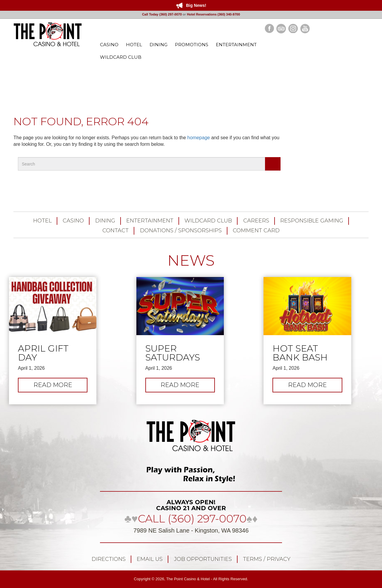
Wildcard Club (208, 221)
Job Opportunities (203, 559)
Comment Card (256, 230)
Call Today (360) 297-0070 (162, 14)
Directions (109, 559)
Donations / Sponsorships (181, 230)
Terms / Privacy (267, 559)
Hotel (42, 221)
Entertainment (150, 221)
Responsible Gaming (312, 221)
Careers (256, 221)
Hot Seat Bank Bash (300, 353)
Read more (61, 386)
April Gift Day (43, 353)
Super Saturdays (173, 353)
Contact (115, 230)
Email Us (150, 559)
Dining (105, 221)
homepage (199, 138)
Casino (73, 221)
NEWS (191, 260)
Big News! (196, 5)
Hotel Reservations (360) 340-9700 (213, 14)
